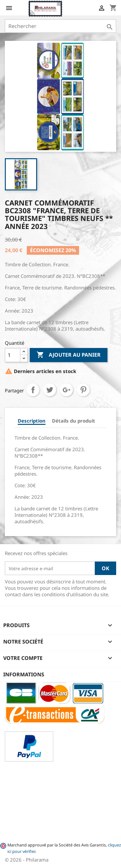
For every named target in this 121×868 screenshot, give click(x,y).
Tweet (50, 390)
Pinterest (83, 390)
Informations (24, 674)
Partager (33, 390)
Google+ (66, 390)
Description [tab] (32, 421)
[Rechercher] (60, 26)
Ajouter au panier (69, 355)
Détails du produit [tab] (74, 421)
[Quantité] (13, 355)
